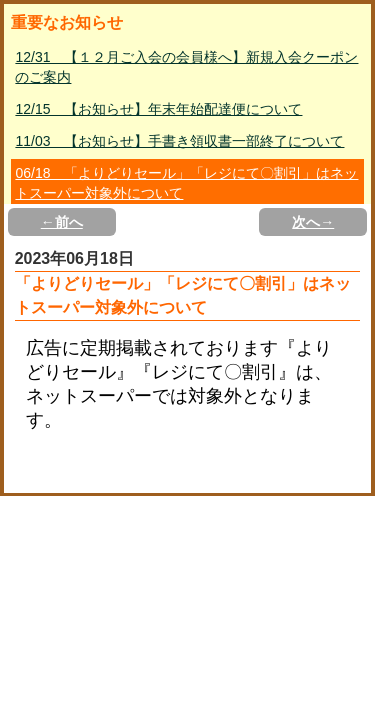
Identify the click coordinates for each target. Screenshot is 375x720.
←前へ (62, 222)
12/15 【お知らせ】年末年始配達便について (158, 109)
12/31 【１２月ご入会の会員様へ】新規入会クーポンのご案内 (186, 67)
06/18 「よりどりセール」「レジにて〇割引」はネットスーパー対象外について (186, 183)
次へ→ (313, 222)
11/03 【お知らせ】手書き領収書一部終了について (179, 141)
